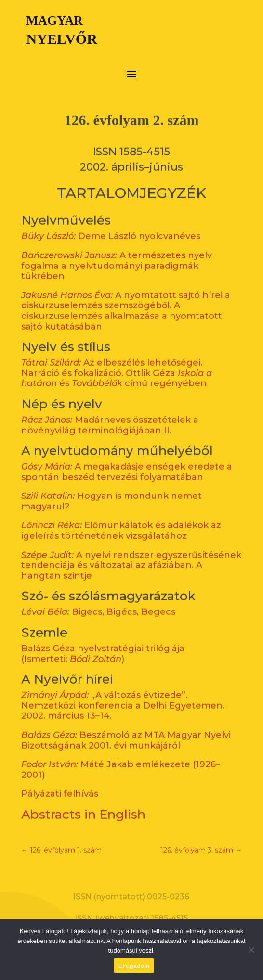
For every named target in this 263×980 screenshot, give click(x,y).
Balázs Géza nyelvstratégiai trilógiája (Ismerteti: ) (103, 643)
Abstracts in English (83, 803)
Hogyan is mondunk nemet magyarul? (112, 490)
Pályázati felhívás (60, 783)
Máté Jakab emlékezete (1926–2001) (121, 759)
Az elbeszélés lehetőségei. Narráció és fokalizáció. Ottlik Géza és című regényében (117, 362)
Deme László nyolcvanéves (111, 225)
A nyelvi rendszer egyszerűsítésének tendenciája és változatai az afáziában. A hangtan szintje (131, 554)
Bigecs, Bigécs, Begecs (98, 601)
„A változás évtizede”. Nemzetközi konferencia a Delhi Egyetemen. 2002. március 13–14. (123, 694)
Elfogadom (134, 966)
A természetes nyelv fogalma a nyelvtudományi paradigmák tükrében (117, 255)
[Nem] (251, 950)
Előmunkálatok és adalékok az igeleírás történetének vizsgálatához (121, 520)
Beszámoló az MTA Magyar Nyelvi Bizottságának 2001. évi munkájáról (126, 729)
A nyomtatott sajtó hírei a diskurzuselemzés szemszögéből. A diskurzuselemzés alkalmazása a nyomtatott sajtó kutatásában (126, 300)
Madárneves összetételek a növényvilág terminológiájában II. (110, 414)
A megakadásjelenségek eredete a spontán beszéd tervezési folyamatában (127, 461)
